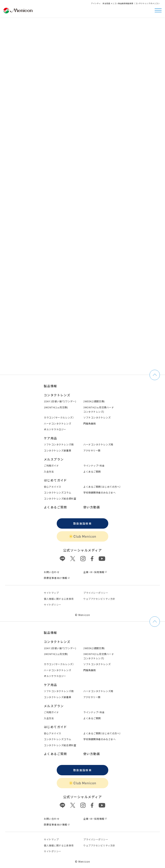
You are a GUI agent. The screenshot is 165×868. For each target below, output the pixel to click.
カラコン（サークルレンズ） (59, 417)
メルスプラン (54, 459)
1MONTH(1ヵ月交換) (56, 407)
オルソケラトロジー (55, 429)
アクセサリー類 (92, 450)
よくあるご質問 (92, 472)
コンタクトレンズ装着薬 (57, 450)
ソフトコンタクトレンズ (97, 417)
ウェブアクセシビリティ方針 (99, 599)
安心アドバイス (53, 487)
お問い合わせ (52, 572)
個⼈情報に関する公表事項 (59, 599)
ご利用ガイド (51, 465)
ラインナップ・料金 (94, 465)
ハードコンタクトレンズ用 (98, 444)
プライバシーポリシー (96, 593)
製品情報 (50, 386)
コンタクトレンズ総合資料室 (60, 498)
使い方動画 (92, 507)
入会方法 (49, 472)
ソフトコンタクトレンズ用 (59, 444)
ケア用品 (50, 438)
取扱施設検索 (82, 523)
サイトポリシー (53, 605)
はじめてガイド (55, 480)
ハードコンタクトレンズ (57, 423)
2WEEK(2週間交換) (94, 401)
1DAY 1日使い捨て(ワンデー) (60, 401)
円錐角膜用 (90, 423)
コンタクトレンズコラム (57, 492)
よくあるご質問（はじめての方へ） (102, 487)
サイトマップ (51, 593)
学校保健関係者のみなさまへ (99, 492)
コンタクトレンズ (57, 395)
